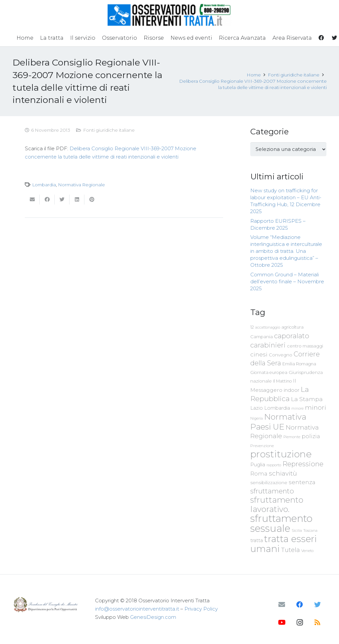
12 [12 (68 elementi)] (252, 327)
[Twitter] (317, 605)
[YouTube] (282, 622)
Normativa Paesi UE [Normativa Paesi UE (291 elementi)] (278, 422)
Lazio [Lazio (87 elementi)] (257, 408)
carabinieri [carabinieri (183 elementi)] (268, 345)
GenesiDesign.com (153, 617)
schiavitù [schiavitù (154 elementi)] (283, 473)
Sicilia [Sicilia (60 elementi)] (297, 530)
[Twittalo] (62, 200)
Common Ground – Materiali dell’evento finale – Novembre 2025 (287, 281)
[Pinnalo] (92, 200)
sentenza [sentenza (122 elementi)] (302, 482)
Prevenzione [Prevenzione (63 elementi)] (262, 446)
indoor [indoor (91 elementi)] (291, 390)
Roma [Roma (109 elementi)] (259, 474)
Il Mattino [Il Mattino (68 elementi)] (282, 381)
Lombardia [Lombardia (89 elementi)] (277, 408)
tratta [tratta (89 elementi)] (257, 540)
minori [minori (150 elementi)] (315, 408)
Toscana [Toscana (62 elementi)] (310, 530)
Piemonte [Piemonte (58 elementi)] (292, 437)
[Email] (282, 605)
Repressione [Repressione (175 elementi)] (303, 464)
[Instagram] (300, 622)
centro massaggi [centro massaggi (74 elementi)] (305, 346)
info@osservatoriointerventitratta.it (137, 609)
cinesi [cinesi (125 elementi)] (259, 354)
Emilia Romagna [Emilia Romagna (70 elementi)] (299, 364)
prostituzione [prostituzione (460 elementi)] (281, 454)
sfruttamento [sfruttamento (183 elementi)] (272, 491)
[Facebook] (300, 605)
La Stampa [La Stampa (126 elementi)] (307, 399)
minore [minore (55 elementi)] (297, 409)
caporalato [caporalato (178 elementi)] (292, 336)
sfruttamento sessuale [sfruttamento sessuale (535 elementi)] (281, 523)
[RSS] (317, 622)
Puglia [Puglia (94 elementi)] (258, 464)
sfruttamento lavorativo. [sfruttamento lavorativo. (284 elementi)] (277, 505)
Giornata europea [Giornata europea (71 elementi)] (269, 372)
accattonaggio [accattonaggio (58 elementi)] (268, 327)
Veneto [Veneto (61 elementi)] (307, 551)
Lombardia (44, 185)
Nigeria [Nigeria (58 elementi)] (257, 418)
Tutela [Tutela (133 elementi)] (291, 550)
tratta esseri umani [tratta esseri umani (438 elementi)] (284, 544)
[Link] (170, 15)
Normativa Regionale (81, 185)
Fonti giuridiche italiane (109, 130)
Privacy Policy (201, 609)
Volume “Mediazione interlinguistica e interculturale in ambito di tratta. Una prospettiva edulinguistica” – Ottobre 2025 (286, 251)
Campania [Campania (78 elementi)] (262, 337)
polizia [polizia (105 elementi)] (311, 436)
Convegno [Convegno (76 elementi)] (281, 355)
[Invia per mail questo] (32, 200)
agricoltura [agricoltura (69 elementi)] (292, 327)
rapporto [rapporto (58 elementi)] (274, 465)
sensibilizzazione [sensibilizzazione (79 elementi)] (269, 483)
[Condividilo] (47, 200)
